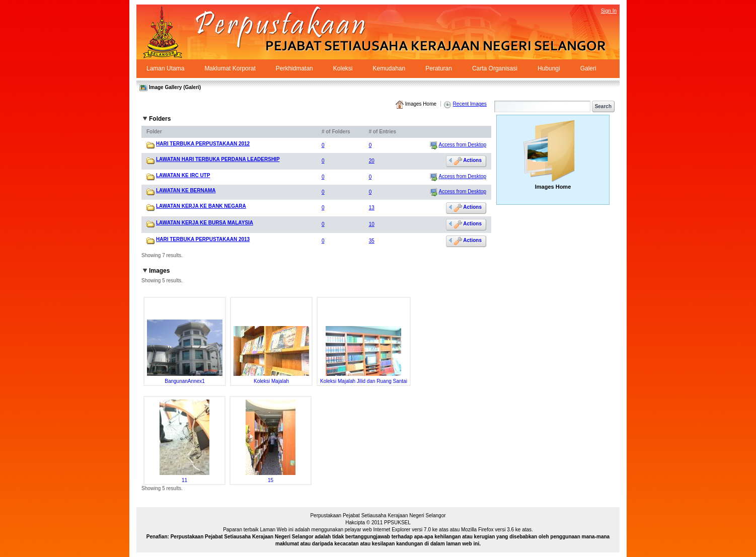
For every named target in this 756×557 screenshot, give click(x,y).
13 (372, 208)
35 (372, 241)
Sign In (609, 11)
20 (372, 161)
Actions (468, 161)
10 (372, 224)
